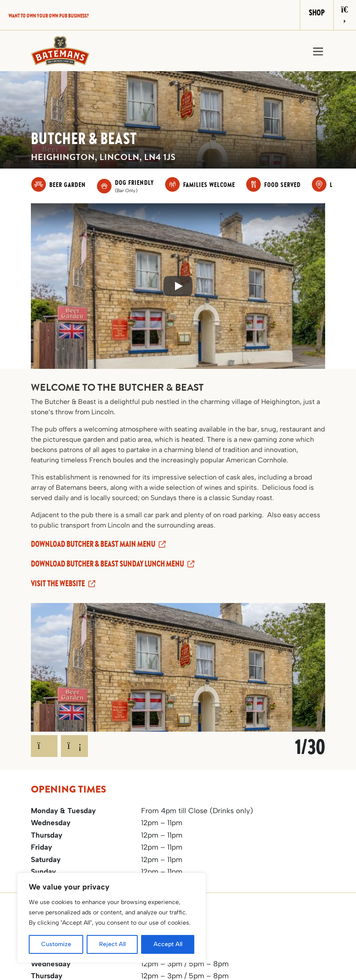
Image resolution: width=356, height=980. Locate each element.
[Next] (75, 746)
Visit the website (58, 583)
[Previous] (44, 746)
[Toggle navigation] (318, 51)
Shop (317, 12)
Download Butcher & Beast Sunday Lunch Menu (107, 563)
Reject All (112, 944)
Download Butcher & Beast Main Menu (93, 544)
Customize (56, 944)
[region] (112, 918)
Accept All (168, 944)
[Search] (345, 15)
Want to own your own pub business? (49, 15)
